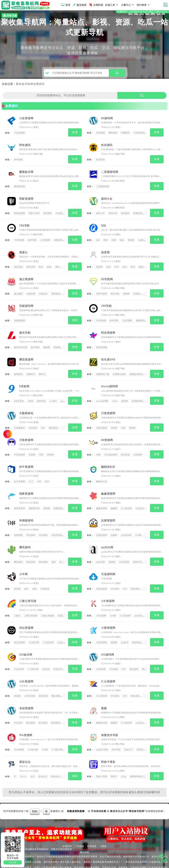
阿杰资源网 (108, 331)
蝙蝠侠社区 (108, 461)
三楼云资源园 (48, 607)
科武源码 (107, 147)
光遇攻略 (31, 293)
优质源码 (56, 293)
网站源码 (113, 135)
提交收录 (79, 5)
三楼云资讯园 (28, 592)
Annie (115, 397)
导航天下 (128, 738)
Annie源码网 (109, 383)
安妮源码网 (26, 304)
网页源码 (43, 685)
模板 (49, 267)
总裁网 (114, 528)
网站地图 (84, 839)
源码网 (125, 397)
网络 (118, 235)
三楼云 (17, 607)
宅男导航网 (102, 293)
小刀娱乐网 (126, 502)
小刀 (31, 476)
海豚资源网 (26, 488)
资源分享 (64, 555)
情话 (106, 240)
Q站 (104, 226)
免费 (141, 267)
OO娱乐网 (26, 645)
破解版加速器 (136, 371)
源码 (35, 581)
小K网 (138, 528)
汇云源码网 (102, 685)
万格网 (114, 424)
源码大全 (107, 199)
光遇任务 (43, 293)
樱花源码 (25, 540)
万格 (123, 424)
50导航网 (107, 278)
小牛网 (23, 566)
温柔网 (105, 252)
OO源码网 (108, 645)
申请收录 (92, 833)
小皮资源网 (26, 121)
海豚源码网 (59, 502)
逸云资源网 (26, 278)
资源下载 (38, 156)
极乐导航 (25, 331)
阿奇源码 (25, 147)
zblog (124, 764)
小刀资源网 (125, 607)
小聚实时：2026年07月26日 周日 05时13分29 (142, 12)
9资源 (30, 397)
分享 (117, 267)
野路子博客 (108, 749)
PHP (43, 424)
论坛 (36, 758)
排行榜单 (144, 5)
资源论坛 (55, 764)
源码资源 (41, 397)
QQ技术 (125, 633)
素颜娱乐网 (102, 712)
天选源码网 (108, 566)
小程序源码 (139, 135)
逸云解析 (18, 293)
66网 (98, 450)
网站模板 (146, 659)
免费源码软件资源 (139, 764)
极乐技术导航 (21, 345)
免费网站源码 (119, 371)
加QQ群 (13, 862)
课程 (57, 267)
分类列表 (96, 5)
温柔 (109, 267)
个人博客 (38, 601)
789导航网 (19, 240)
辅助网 (126, 293)
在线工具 (112, 5)
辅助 (118, 470)
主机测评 (138, 450)
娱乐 (36, 182)
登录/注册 (10, 15)
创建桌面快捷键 (76, 798)
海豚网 (47, 502)
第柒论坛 (25, 749)
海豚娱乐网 (34, 502)
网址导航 (38, 235)
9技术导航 (19, 397)
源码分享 (113, 214)
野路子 (114, 764)
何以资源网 (26, 618)
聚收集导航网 (25, 87)
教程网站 (136, 633)
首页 (65, 5)
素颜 (104, 697)
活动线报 (45, 581)
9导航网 (24, 383)
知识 (125, 267)
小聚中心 (128, 5)
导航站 (140, 738)
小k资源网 (45, 240)
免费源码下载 (103, 371)
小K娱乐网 (126, 528)
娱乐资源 (125, 450)
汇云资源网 (108, 671)
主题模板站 (26, 409)
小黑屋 (103, 833)
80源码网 (107, 121)
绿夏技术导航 (110, 723)
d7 (15, 764)
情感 (114, 240)
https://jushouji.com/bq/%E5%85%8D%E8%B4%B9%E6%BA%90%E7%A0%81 (115, 836)
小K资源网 (108, 592)
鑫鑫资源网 (108, 488)
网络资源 (120, 209)
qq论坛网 (107, 540)
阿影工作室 (34, 214)
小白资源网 (26, 671)
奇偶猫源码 (26, 514)
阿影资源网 (26, 199)
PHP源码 (60, 214)
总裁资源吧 (108, 514)
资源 (36, 130)
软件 (41, 267)
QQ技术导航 (102, 738)
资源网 (131, 240)
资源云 (23, 252)
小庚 (39, 476)
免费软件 (31, 371)
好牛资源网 (26, 461)
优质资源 (18, 267)
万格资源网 (108, 409)
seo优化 (53, 397)
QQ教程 (142, 240)
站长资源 (120, 182)
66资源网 (107, 435)
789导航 (25, 226)
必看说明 (67, 833)
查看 (75, 135)
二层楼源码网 (110, 173)
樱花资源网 (26, 357)
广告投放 (79, 833)
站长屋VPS (108, 357)
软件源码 (43, 712)
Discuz (23, 764)
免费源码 (39, 87)
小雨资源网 (108, 618)
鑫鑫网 (114, 502)
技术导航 (32, 240)
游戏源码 (55, 712)
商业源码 (125, 214)
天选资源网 (102, 581)
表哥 (47, 476)
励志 (122, 240)
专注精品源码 (111, 450)
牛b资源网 (26, 723)
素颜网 (114, 712)
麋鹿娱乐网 (26, 173)
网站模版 (43, 555)
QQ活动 (139, 502)
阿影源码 (48, 214)
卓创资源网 (26, 697)
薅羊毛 (42, 371)
